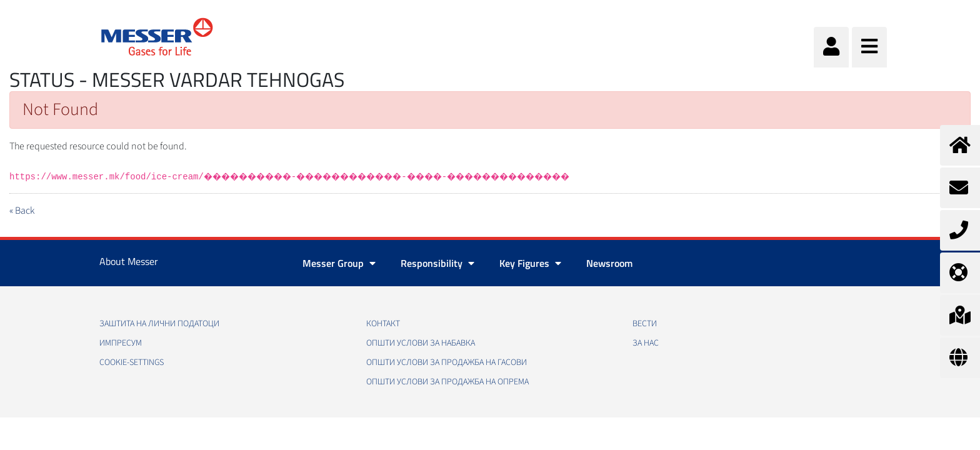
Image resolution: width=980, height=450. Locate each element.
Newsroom (609, 263)
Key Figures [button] (530, 263)
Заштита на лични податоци (159, 324)
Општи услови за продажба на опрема (447, 382)
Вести (645, 324)
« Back (22, 211)
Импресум (121, 343)
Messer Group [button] (339, 263)
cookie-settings (132, 362)
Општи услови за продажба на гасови (447, 362)
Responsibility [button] (437, 263)
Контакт (383, 324)
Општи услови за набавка (421, 343)
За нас (646, 343)
